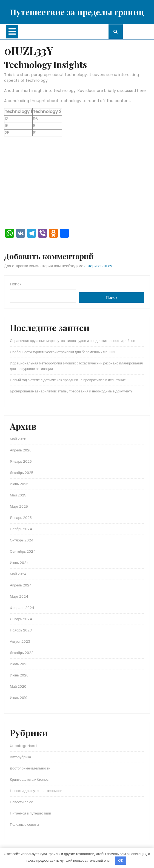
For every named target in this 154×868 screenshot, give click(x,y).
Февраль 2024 (22, 608)
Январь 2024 (21, 619)
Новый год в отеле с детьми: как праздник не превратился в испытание (68, 380)
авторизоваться (98, 266)
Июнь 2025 (19, 484)
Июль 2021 (19, 664)
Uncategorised (23, 746)
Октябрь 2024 (22, 540)
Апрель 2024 (21, 585)
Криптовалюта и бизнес (29, 779)
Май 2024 (18, 574)
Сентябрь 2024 (23, 551)
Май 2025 (18, 495)
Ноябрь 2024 (21, 529)
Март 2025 (19, 506)
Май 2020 (18, 686)
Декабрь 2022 (22, 653)
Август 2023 (20, 641)
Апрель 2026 (21, 450)
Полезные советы (24, 825)
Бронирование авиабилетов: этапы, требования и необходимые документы (72, 391)
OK (121, 860)
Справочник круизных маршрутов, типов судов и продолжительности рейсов (72, 341)
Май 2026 (18, 439)
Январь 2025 (21, 518)
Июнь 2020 (19, 675)
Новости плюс (21, 802)
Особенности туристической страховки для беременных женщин (63, 352)
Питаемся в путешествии (30, 813)
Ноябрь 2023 (21, 630)
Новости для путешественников (36, 791)
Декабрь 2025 (22, 473)
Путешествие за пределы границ (77, 12)
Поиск (16, 284)
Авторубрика (20, 757)
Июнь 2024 (19, 563)
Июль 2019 (19, 698)
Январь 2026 (21, 461)
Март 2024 (19, 596)
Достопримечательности (30, 768)
